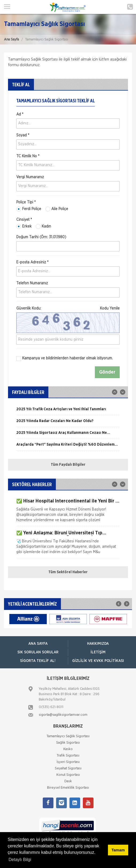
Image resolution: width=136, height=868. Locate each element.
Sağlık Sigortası (68, 743)
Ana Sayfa (11, 40)
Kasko (68, 749)
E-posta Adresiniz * (32, 262)
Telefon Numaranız (32, 283)
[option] (68, 411)
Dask (68, 781)
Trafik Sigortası (68, 756)
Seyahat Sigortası (68, 768)
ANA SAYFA (38, 644)
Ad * (20, 114)
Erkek (24, 226)
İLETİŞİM (98, 652)
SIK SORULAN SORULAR (38, 652)
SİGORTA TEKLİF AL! (38, 661)
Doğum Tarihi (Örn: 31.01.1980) (41, 237)
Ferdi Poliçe (29, 209)
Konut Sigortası (68, 775)
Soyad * (23, 135)
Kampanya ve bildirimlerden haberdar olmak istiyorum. (65, 359)
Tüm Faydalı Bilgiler (68, 465)
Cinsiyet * (24, 220)
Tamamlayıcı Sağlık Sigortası (68, 736)
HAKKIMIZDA (98, 644)
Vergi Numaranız (30, 177)
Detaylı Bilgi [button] (20, 860)
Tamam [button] (118, 850)
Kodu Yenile (110, 308)
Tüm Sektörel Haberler (68, 572)
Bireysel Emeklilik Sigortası (68, 788)
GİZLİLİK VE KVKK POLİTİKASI (98, 661)
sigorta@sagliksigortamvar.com (63, 715)
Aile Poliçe (57, 209)
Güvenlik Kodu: (68, 308)
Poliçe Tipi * (26, 202)
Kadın (43, 226)
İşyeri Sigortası (68, 762)
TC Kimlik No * (28, 156)
